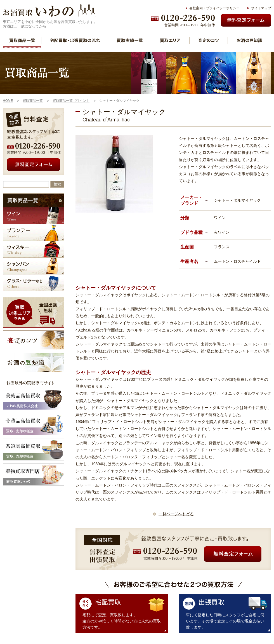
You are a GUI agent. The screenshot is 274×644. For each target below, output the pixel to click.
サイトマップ (261, 8)
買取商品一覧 (22, 40)
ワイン (34, 216)
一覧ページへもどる (176, 514)
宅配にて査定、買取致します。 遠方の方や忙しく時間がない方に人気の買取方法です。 (122, 621)
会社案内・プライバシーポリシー (214, 8)
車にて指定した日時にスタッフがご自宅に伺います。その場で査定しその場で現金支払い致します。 (225, 621)
